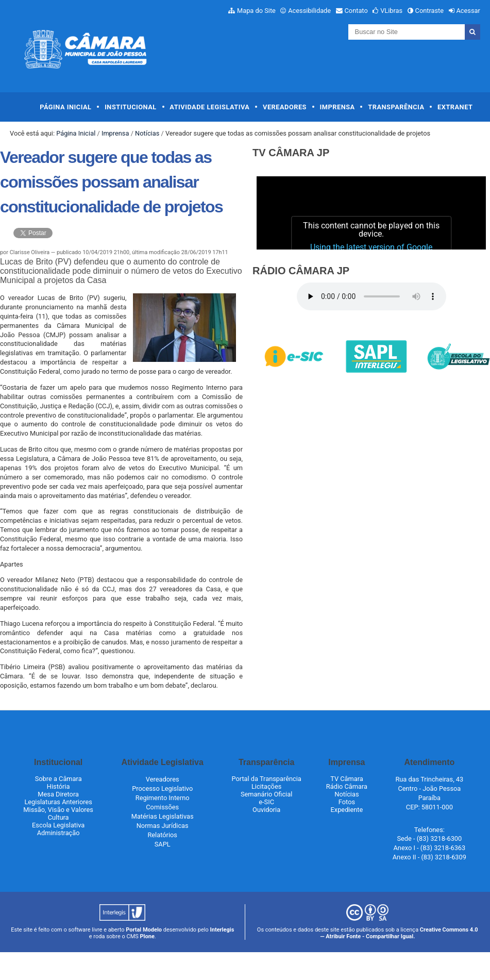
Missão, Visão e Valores (58, 810)
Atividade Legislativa (209, 107)
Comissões (162, 807)
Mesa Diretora (58, 794)
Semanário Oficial (266, 794)
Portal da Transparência (266, 779)
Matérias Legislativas (163, 816)
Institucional (131, 107)
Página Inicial (65, 107)
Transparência (396, 107)
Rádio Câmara (347, 786)
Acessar (468, 11)
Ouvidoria (266, 810)
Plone (147, 936)
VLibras (391, 11)
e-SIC (266, 802)
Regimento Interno (163, 798)
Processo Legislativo (162, 788)
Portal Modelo (144, 930)
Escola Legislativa (58, 825)
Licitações (266, 786)
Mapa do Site (256, 11)
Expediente (347, 810)
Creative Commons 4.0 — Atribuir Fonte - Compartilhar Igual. (399, 933)
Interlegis (222, 930)
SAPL (163, 844)
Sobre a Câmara (58, 779)
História (58, 786)
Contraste (430, 11)
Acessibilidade (309, 11)
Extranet (455, 107)
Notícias (147, 133)
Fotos (347, 802)
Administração (58, 833)
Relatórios (162, 835)
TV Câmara (347, 779)
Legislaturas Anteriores (58, 802)
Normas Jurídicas (163, 826)
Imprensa (337, 107)
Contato (356, 11)
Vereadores (285, 107)
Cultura (58, 817)
